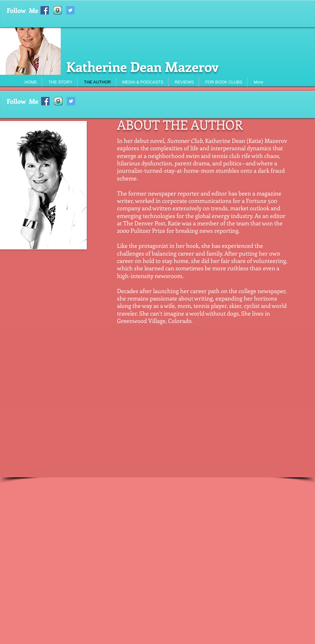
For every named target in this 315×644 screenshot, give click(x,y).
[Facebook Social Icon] (45, 10)
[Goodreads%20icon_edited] (58, 10)
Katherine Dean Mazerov (142, 66)
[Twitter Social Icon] (70, 10)
